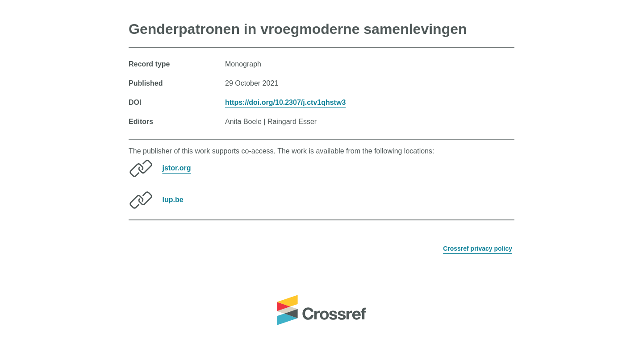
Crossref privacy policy (478, 248)
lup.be (173, 200)
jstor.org (176, 168)
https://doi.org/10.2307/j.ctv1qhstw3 (285, 102)
